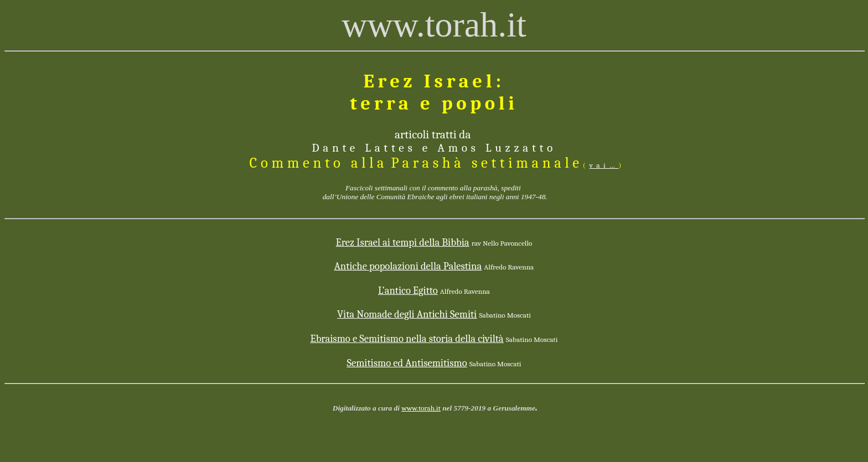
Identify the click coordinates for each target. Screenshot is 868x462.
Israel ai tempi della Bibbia (403, 242)
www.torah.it (421, 408)
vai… (604, 165)
